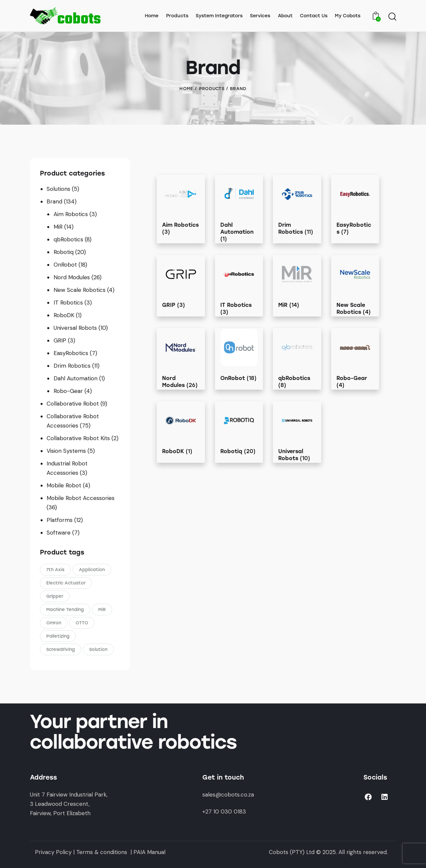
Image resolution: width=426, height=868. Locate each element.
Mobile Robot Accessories (81, 498)
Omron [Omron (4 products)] (54, 623)
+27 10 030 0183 (224, 811)
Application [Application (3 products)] (92, 570)
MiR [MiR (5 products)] (102, 610)
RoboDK (64, 315)
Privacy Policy (53, 852)
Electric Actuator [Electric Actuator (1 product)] (66, 583)
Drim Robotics (72, 366)
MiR (58, 227)
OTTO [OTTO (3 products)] (82, 623)
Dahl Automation (76, 378)
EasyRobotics (71, 353)
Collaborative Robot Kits (78, 438)
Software (59, 533)
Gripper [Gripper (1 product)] (55, 596)
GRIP (60, 340)
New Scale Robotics (80, 290)
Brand (54, 201)
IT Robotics (68, 303)
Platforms (60, 520)
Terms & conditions (101, 852)
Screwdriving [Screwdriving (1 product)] (61, 649)
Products (212, 89)
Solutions (58, 189)
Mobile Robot (64, 485)
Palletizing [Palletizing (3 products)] (58, 636)
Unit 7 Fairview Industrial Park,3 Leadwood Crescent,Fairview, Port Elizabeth (69, 804)
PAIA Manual (149, 852)
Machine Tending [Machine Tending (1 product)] (65, 610)
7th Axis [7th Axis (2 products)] (55, 570)
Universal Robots (75, 328)
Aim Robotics (71, 214)
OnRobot (65, 265)
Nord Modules (72, 277)
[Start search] (392, 17)
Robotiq (64, 252)
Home (186, 89)
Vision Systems (66, 451)
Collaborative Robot (73, 404)
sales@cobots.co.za (228, 795)
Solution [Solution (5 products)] (98, 649)
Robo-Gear (68, 391)
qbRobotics (68, 239)
